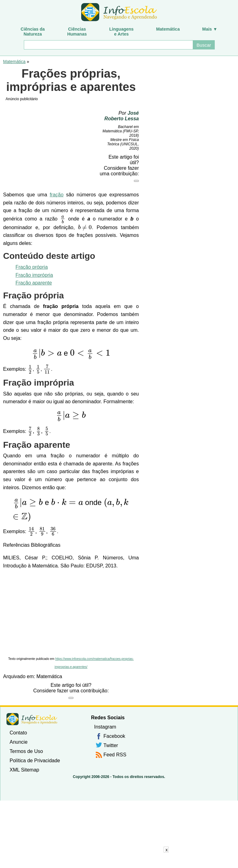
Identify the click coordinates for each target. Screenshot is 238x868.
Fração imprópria (34, 275)
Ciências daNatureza (33, 32)
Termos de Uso (26, 751)
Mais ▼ (210, 29)
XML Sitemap (24, 770)
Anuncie (19, 742)
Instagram (105, 727)
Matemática (168, 29)
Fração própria (32, 267)
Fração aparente (34, 283)
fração (56, 195)
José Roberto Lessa (122, 116)
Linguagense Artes (122, 32)
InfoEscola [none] (32, 719)
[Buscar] (108, 45)
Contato (18, 733)
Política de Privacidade (35, 761)
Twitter (111, 745)
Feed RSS (115, 755)
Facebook (114, 736)
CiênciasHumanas (77, 32)
